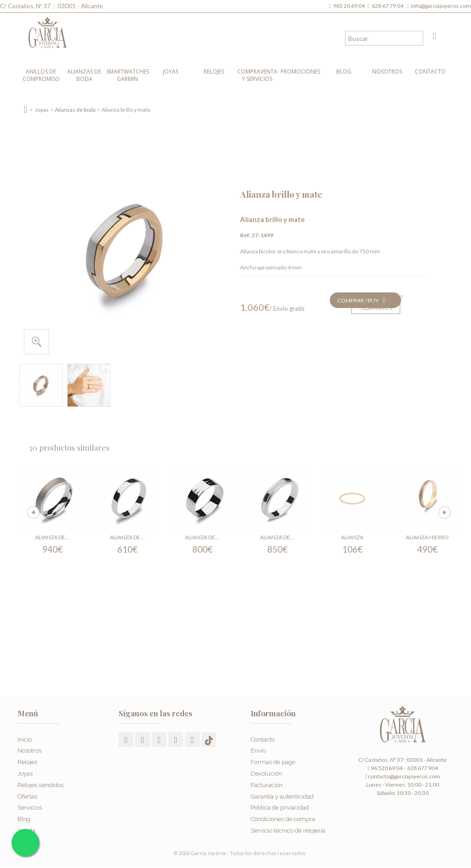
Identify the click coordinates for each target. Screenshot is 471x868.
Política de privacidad (280, 804)
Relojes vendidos (40, 782)
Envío (258, 747)
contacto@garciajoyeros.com (404, 776)
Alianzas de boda (84, 75)
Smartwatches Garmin (128, 75)
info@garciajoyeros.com (441, 6)
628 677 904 (422, 768)
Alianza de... (52, 537)
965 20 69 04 (350, 6)
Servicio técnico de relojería (288, 827)
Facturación (267, 782)
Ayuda (26, 827)
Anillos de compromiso (41, 75)
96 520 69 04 (385, 768)
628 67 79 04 (388, 6)
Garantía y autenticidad (282, 793)
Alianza (352, 537)
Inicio (25, 736)
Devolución (266, 770)
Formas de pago (273, 759)
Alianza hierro (427, 537)
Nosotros (387, 71)
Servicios (30, 804)
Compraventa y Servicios (257, 75)
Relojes (214, 71)
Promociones (300, 71)
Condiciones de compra (283, 816)
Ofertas (27, 793)
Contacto (430, 71)
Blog (344, 71)
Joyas (171, 71)
